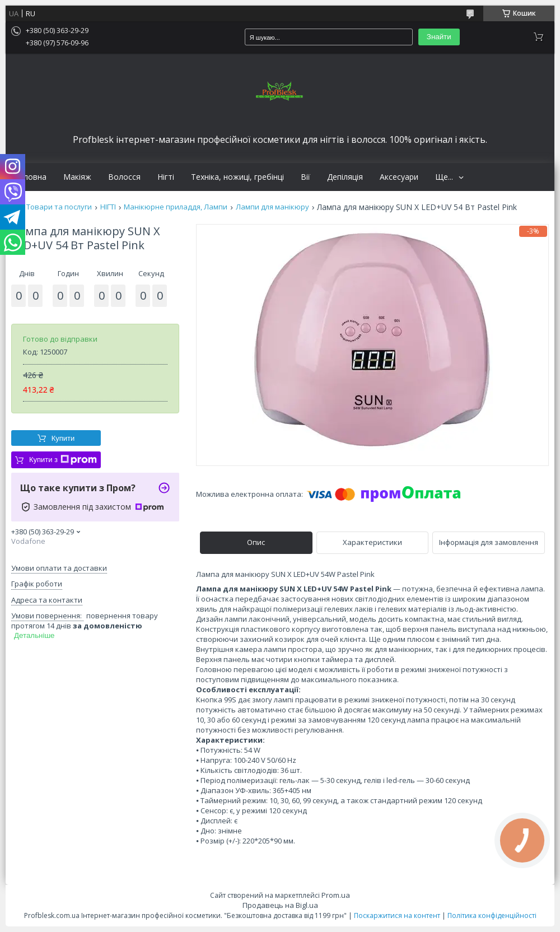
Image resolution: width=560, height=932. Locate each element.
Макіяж (77, 177)
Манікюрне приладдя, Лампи (176, 207)
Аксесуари (399, 177)
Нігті (166, 177)
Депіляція (345, 177)
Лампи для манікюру (272, 207)
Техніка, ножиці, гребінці (237, 177)
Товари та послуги (59, 207)
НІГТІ (108, 207)
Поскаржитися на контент (397, 915)
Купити (63, 438)
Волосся (124, 177)
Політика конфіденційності (492, 915)
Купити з (63, 460)
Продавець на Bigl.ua (280, 905)
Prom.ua (336, 895)
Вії (305, 177)
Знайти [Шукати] (439, 37)
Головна (30, 177)
